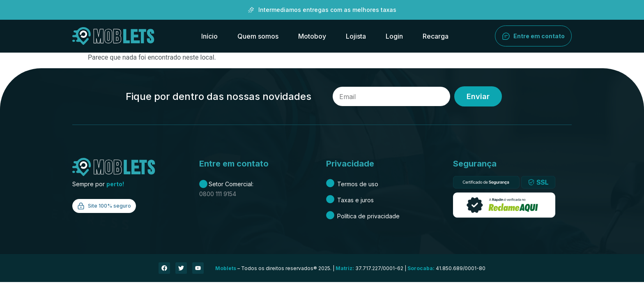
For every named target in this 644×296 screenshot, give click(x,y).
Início (209, 36)
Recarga (436, 36)
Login (394, 36)
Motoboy (312, 36)
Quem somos (258, 36)
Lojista (356, 36)
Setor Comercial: (226, 184)
